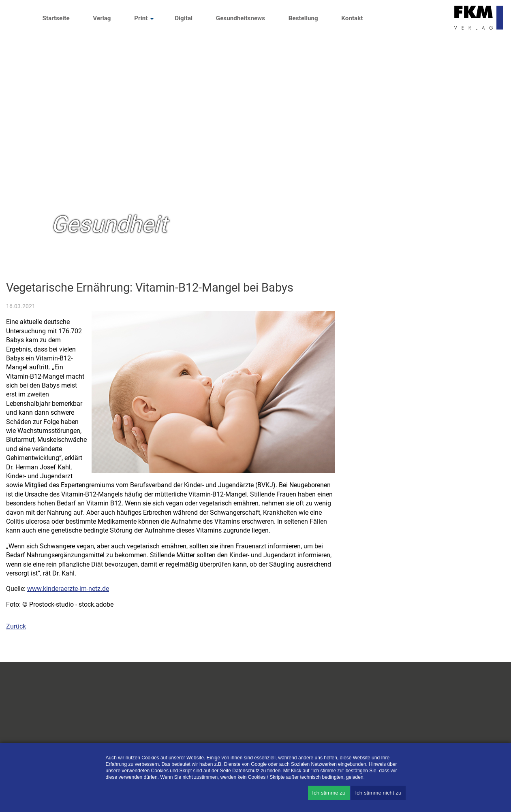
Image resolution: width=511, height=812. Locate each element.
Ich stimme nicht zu (378, 793)
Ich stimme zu (329, 793)
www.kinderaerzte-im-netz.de (68, 589)
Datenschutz (246, 771)
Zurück (16, 626)
